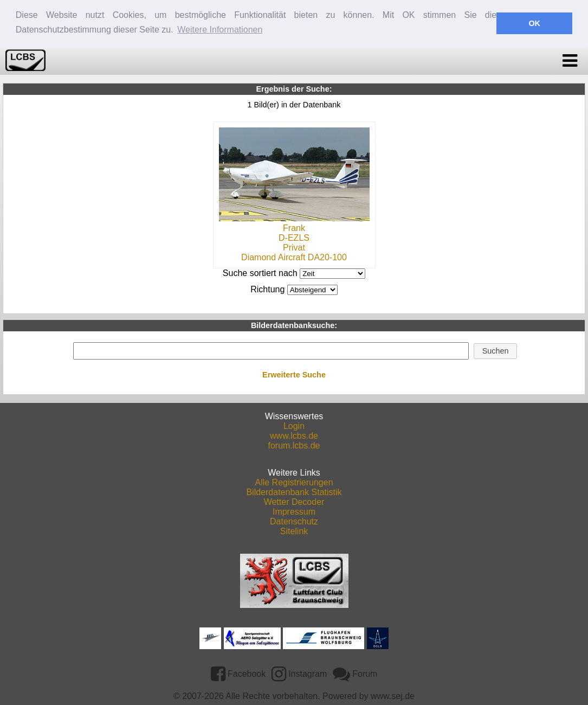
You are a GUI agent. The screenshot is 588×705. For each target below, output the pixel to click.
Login (294, 425)
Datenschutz (294, 521)
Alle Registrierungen (294, 482)
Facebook (238, 673)
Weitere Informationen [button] (220, 30)
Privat (294, 247)
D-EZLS (294, 237)
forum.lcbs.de (294, 445)
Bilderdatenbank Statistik (294, 492)
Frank (294, 227)
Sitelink (294, 531)
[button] (495, 350)
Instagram (299, 673)
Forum (355, 673)
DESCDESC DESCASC (312, 289)
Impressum (294, 511)
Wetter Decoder (294, 501)
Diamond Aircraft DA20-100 (294, 257)
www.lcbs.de (294, 435)
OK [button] (534, 23)
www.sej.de (393, 696)
